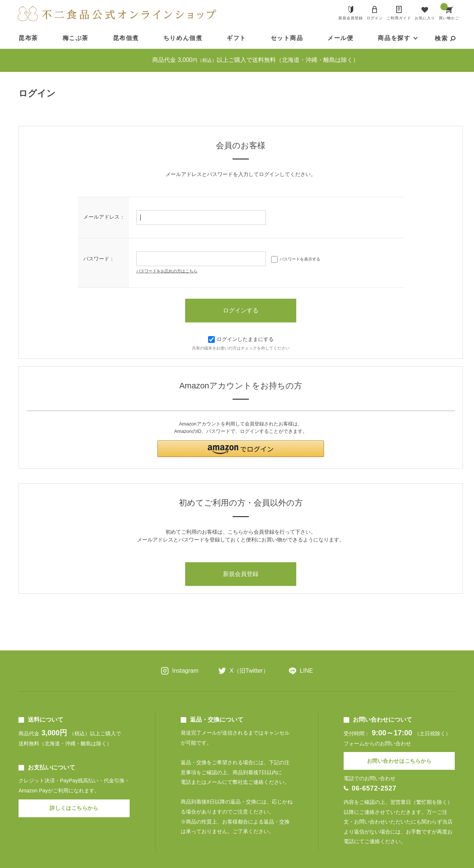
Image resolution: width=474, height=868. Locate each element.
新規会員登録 (351, 18)
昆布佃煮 (126, 38)
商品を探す (394, 38)
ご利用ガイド (399, 18)
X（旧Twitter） (249, 671)
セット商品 (287, 38)
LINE (307, 671)
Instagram (185, 671)
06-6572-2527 (374, 788)
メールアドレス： (104, 217)
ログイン (375, 18)
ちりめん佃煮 (183, 38)
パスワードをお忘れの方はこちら (167, 271)
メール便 (340, 38)
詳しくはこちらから (74, 808)
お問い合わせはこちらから (399, 761)
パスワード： (99, 259)
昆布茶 (28, 38)
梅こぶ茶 (76, 38)
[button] (241, 449)
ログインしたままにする (241, 339)
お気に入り (425, 18)
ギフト (236, 38)
